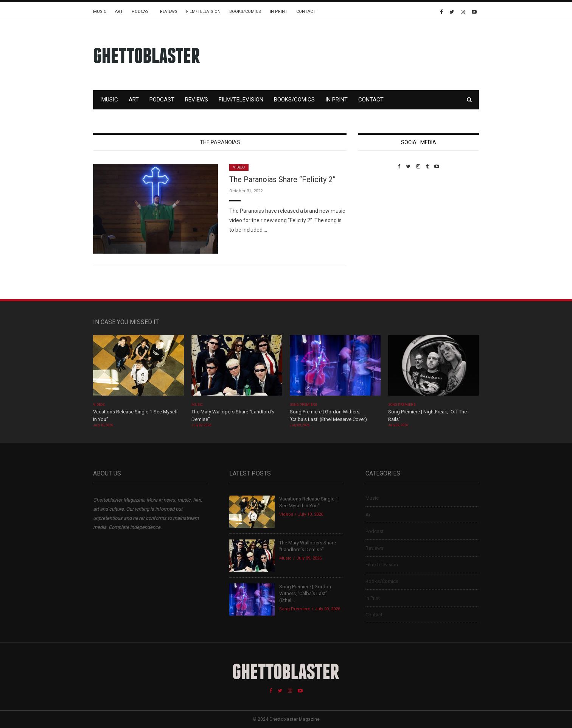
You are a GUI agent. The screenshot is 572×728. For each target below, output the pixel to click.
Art (119, 12)
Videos (239, 167)
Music (100, 12)
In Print (279, 12)
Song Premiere (303, 405)
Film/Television (203, 12)
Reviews (169, 12)
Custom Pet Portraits (380, 221)
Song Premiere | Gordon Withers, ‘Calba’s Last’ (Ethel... (305, 593)
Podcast (141, 12)
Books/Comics (245, 12)
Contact (306, 12)
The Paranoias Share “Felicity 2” (282, 179)
